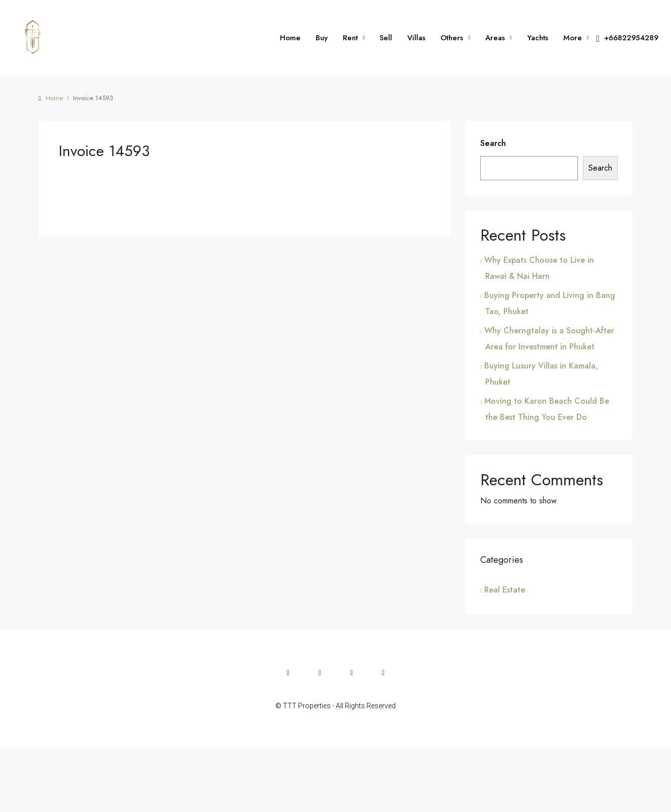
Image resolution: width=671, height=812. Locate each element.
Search (493, 143)
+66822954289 (627, 38)
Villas (416, 38)
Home (290, 38)
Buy (322, 38)
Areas (495, 38)
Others (452, 38)
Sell (386, 38)
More (573, 38)
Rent (350, 38)
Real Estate (505, 590)
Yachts (538, 38)
